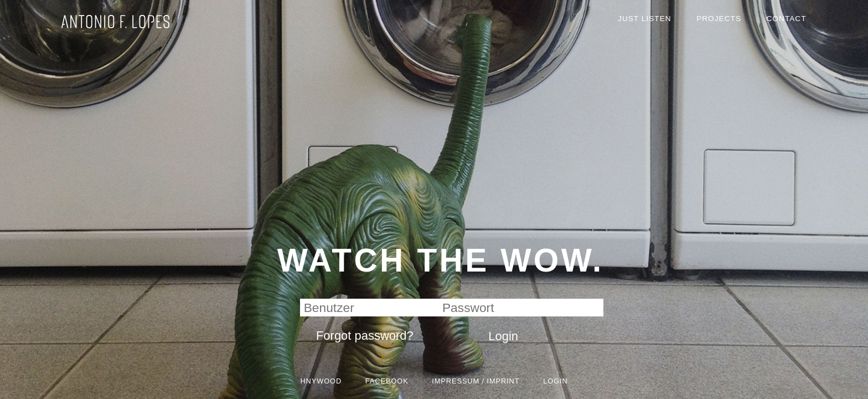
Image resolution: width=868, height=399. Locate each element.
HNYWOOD (295, 377)
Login (584, 377)
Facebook (376, 377)
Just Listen (615, 23)
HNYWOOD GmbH (127, 37)
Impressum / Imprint (486, 377)
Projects (703, 23)
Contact (782, 23)
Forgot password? (349, 321)
